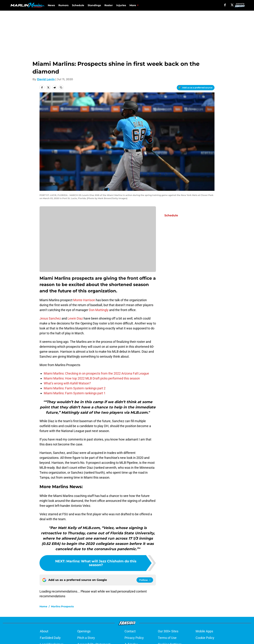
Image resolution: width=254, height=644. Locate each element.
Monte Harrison (84, 300)
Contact (130, 631)
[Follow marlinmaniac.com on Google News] (145, 580)
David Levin (46, 79)
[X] (232, 5)
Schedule (78, 5)
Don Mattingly (99, 310)
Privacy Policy (134, 638)
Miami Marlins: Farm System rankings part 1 (75, 393)
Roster (109, 5)
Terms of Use (167, 638)
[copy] (61, 87)
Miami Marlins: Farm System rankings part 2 (75, 388)
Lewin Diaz (75, 318)
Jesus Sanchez (50, 318)
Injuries (121, 5)
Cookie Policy (205, 638)
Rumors (63, 5)
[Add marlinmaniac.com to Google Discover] (196, 88)
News (51, 5)
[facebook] (225, 5)
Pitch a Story (86, 638)
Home (43, 606)
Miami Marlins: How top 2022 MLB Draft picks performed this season (92, 378)
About (44, 631)
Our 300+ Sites (168, 631)
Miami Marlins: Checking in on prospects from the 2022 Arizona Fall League (96, 373)
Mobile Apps (204, 631)
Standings (94, 5)
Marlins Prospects (62, 606)
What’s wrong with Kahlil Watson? (67, 383)
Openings (84, 631)
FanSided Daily (50, 638)
